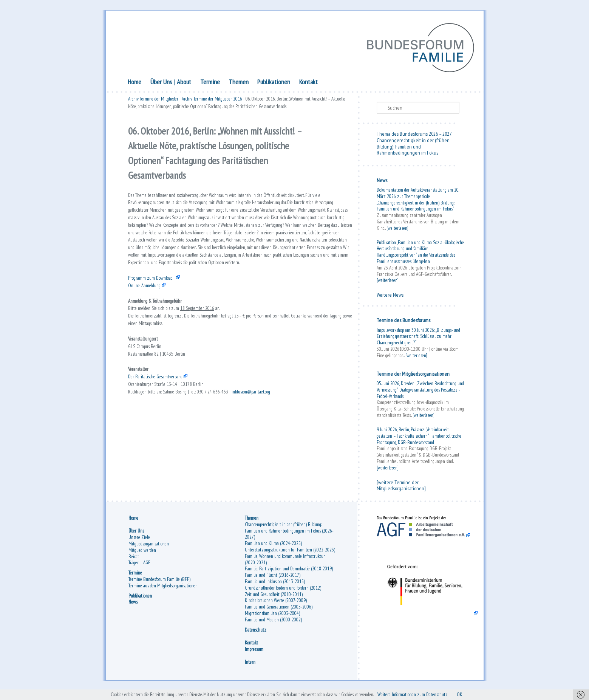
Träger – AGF (139, 568)
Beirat (134, 561)
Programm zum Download (156, 331)
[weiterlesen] (397, 230)
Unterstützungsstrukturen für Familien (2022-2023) (290, 555)
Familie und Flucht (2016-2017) (273, 580)
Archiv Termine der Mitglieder (153, 103)
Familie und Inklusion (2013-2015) (275, 587)
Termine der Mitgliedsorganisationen (413, 376)
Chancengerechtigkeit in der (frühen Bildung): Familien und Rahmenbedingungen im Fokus (413, 149)
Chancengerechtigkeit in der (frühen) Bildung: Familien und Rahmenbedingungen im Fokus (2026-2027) (289, 536)
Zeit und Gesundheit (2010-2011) (274, 600)
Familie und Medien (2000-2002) (273, 625)
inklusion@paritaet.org (282, 472)
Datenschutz (256, 635)
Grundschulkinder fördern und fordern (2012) (283, 593)
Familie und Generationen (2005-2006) (279, 612)
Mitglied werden (142, 555)
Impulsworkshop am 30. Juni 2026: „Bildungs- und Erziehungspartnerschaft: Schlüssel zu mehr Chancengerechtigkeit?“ (418, 339)
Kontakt (308, 84)
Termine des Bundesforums (403, 322)
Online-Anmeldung (148, 341)
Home (134, 84)
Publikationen (274, 84)
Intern (250, 667)
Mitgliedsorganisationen (149, 549)
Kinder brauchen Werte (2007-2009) (276, 606)
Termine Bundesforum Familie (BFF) (159, 585)
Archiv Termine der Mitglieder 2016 (212, 103)
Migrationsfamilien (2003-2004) (272, 619)
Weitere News (390, 297)
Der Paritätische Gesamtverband (163, 453)
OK (503, 694)
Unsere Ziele (139, 543)
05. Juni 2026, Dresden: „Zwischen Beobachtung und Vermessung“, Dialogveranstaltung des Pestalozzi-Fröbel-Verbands (420, 392)
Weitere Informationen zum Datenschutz (447, 694)
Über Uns (161, 84)
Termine (210, 84)
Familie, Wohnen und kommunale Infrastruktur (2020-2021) (285, 565)
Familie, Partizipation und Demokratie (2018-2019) (289, 574)
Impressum (254, 654)
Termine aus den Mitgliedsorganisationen (163, 591)
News (382, 183)
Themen (239, 84)
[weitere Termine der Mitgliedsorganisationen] (401, 488)
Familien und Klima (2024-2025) (273, 549)
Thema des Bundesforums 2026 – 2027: (414, 136)
